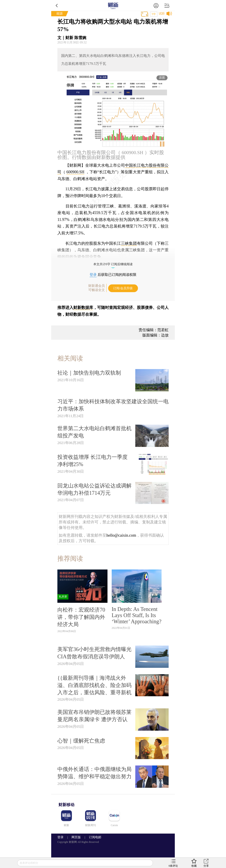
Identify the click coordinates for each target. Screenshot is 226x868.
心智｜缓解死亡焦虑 (81, 741)
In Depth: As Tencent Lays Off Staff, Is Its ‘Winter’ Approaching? (137, 615)
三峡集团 (129, 243)
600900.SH (75, 172)
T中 (154, 14)
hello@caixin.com (121, 535)
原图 (162, 78)
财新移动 (66, 805)
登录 (93, 275)
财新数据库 (83, 308)
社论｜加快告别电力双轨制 (89, 373)
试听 (162, 14)
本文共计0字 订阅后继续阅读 (113, 264)
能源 (60, 14)
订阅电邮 (94, 837)
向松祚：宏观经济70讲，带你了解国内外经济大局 (81, 617)
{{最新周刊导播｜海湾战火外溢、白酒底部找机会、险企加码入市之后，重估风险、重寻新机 (94, 685)
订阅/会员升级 (123, 288)
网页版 (76, 837)
